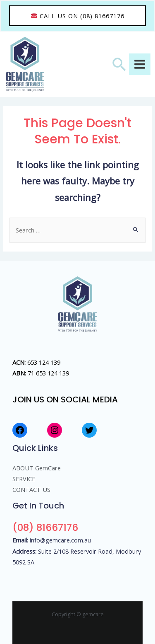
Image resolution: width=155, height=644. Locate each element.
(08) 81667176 (45, 527)
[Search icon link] (119, 64)
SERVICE (24, 479)
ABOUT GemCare (37, 468)
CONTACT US (31, 489)
